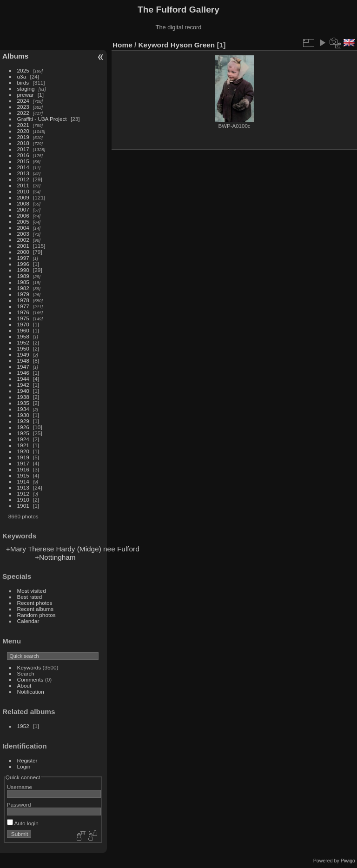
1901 (23, 506)
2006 (23, 215)
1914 (23, 481)
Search (26, 673)
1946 (23, 373)
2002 (23, 240)
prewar (26, 95)
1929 (23, 421)
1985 (23, 282)
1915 (23, 475)
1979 (23, 294)
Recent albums (35, 609)
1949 (23, 354)
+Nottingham (55, 557)
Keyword (154, 45)
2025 (23, 70)
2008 (23, 203)
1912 (23, 494)
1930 (23, 415)
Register (27, 760)
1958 (23, 336)
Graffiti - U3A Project (42, 119)
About (24, 686)
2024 (23, 101)
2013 (23, 173)
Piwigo (348, 861)
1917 (23, 463)
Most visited (32, 591)
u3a (22, 76)
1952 (23, 342)
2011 (23, 185)
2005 (23, 222)
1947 (23, 367)
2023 (23, 107)
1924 (23, 439)
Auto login (23, 823)
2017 (23, 149)
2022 (23, 113)
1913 (23, 487)
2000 (23, 252)
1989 (23, 276)
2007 (23, 209)
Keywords (29, 667)
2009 (23, 197)
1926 (23, 427)
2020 (23, 131)
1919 (23, 457)
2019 (23, 137)
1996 (23, 264)
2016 (23, 155)
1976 (23, 312)
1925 (23, 433)
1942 (23, 385)
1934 (23, 409)
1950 (23, 348)
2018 (23, 143)
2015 (23, 161)
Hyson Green (193, 45)
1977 (23, 306)
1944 (23, 379)
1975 (23, 318)
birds (23, 83)
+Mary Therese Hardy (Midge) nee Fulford (73, 549)
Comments (30, 679)
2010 (23, 191)
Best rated (30, 597)
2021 (23, 125)
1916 (23, 469)
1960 (23, 330)
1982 (23, 288)
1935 (23, 403)
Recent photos (35, 603)
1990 (23, 270)
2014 (23, 167)
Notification (31, 692)
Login (24, 766)
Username (20, 787)
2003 (23, 234)
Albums (15, 56)
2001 (23, 246)
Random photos (36, 615)
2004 (23, 228)
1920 (23, 451)
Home (122, 45)
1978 (23, 300)
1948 (23, 361)
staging (26, 89)
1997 (23, 258)
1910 (23, 500)
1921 (23, 445)
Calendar (28, 621)
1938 (23, 397)
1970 (23, 324)
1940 (23, 391)
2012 (23, 179)
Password (19, 805)
